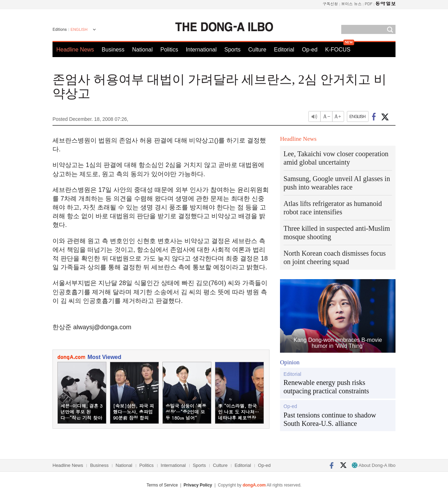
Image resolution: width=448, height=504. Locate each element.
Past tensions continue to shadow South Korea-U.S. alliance (330, 419)
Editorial (284, 50)
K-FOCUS (338, 50)
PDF (369, 4)
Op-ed (310, 50)
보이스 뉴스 (352, 4)
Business (113, 50)
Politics (169, 50)
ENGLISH (79, 29)
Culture (257, 50)
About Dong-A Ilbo (374, 465)
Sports (232, 50)
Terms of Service (162, 485)
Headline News (75, 50)
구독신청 (330, 4)
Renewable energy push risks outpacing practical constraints (326, 387)
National (143, 50)
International (201, 50)
